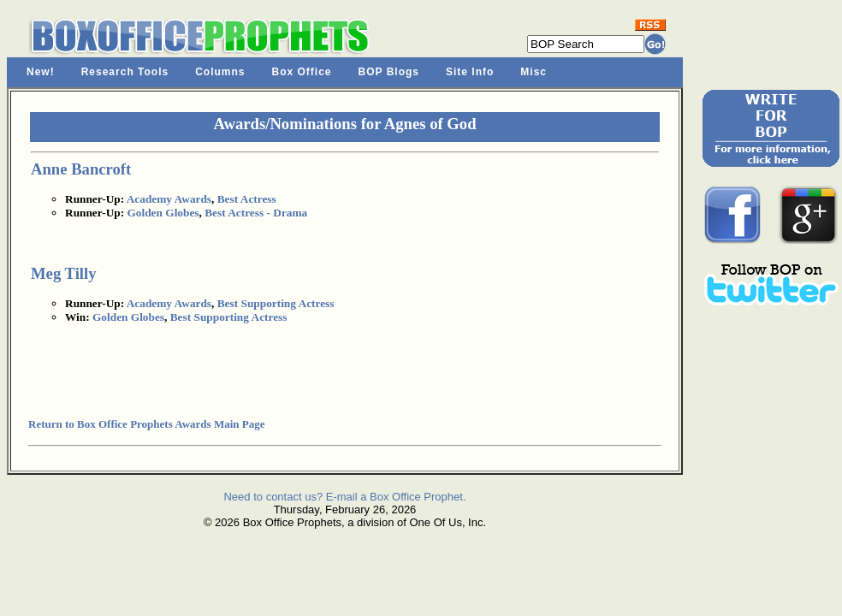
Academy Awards (169, 199)
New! (41, 72)
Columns (220, 72)
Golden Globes (163, 213)
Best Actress (247, 199)
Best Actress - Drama (256, 213)
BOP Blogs (389, 72)
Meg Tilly (64, 273)
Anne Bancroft (81, 169)
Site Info (470, 72)
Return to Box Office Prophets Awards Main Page (146, 424)
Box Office (302, 72)
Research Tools (125, 72)
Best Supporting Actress (276, 303)
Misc (534, 72)
